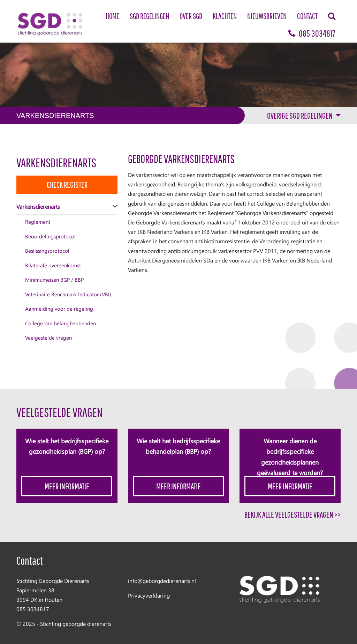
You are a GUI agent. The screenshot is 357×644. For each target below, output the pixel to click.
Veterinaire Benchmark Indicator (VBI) (68, 294)
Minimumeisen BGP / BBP (54, 280)
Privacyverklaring (149, 595)
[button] (115, 206)
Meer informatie (67, 486)
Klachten (225, 16)
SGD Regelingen (149, 16)
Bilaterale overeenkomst (53, 265)
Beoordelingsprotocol (50, 236)
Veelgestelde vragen (48, 338)
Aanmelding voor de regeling (59, 309)
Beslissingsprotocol (47, 251)
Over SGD (191, 16)
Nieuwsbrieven (267, 16)
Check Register (67, 185)
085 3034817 (312, 33)
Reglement (38, 222)
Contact (307, 16)
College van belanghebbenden (60, 323)
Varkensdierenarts (56, 163)
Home (112, 16)
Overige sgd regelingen (300, 116)
